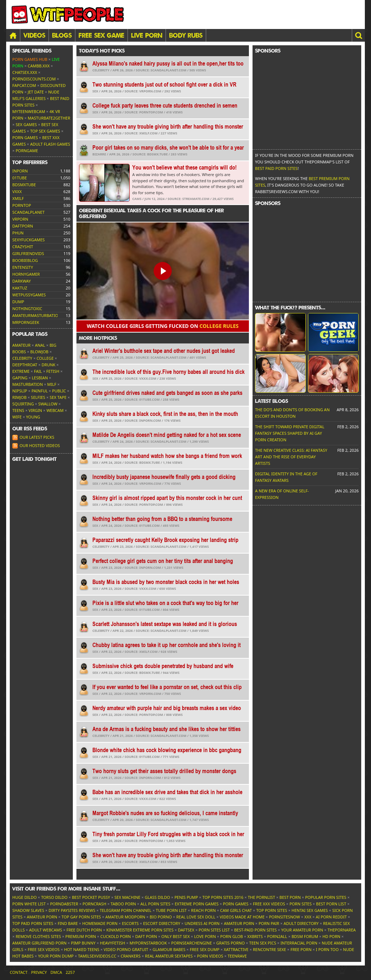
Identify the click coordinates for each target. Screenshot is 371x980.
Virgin (35, 410)
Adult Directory (301, 923)
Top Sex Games (45, 131)
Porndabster (64, 904)
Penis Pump (186, 897)
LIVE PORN (147, 35)
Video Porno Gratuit (126, 949)
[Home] (13, 35)
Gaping (20, 378)
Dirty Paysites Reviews (72, 910)
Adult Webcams (45, 930)
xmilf (18, 198)
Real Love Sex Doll (196, 917)
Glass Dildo (157, 897)
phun (18, 233)
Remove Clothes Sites (38, 936)
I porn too (327, 949)
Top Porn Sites (272, 910)
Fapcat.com (24, 85)
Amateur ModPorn (125, 917)
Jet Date (36, 92)
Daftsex (186, 930)
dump (18, 302)
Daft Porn (146, 936)
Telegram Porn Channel (126, 910)
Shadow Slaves (28, 910)
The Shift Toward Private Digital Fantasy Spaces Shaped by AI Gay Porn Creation (290, 433)
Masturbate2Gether (49, 118)
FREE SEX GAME (101, 35)
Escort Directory (162, 923)
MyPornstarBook (148, 943)
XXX (308, 917)
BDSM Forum (305, 936)
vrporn (20, 219)
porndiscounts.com (34, 79)
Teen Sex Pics (263, 943)
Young (33, 417)
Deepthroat (25, 365)
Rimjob (19, 397)
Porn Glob (232, 936)
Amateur (21, 345)
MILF (52, 384)
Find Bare (68, 923)
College (45, 358)
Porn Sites (301, 904)
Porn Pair (269, 923)
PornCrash (94, 904)
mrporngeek (26, 322)
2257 (70, 972)
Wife (17, 417)
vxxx (17, 191)
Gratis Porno (231, 943)
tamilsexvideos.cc (97, 956)
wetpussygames (29, 295)
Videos (34, 35)
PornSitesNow (284, 917)
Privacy (39, 972)
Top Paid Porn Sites (33, 923)
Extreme (21, 371)
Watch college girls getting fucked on (162, 326)
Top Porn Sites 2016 (223, 897)
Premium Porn (81, 936)
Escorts (130, 923)
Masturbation (28, 384)
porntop (22, 205)
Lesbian (40, 378)
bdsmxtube (24, 185)
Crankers (131, 956)
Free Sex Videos (43, 949)
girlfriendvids (28, 253)
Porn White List (29, 904)
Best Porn (290, 897)
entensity (23, 267)
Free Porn (301, 949)
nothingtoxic (27, 308)
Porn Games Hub (30, 59)
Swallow (48, 404)
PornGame (27, 151)
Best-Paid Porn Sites (255, 930)
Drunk (49, 365)
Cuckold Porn (116, 936)
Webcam (55, 410)
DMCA (56, 972)
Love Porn (205, 936)
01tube (20, 178)
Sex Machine (128, 897)
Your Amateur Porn (302, 930)
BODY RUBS (186, 35)
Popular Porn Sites (326, 897)
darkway (22, 281)
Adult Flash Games (50, 144)
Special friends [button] (32, 51)
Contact (19, 972)
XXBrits (255, 936)
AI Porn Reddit (331, 917)
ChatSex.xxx (25, 72)
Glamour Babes (169, 949)
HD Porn (332, 936)
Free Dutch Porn (84, 930)
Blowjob (39, 352)
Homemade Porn (100, 923)
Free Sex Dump (205, 949)
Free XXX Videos (269, 904)
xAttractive (236, 949)
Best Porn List (331, 904)
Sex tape (58, 397)
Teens (18, 410)
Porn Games (25, 137)
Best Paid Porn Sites (276, 168)
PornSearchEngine (192, 943)
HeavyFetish (113, 943)
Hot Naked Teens (82, 949)
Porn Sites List (214, 930)
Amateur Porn (42, 917)
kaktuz (20, 288)
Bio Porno (161, 917)
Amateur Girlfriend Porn (39, 943)
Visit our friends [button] (66, 889)
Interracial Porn (299, 943)
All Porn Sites (155, 904)
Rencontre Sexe (270, 949)
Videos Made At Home (242, 917)
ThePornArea (342, 930)
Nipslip (20, 391)
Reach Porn (203, 910)
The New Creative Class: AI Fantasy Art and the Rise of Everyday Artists (291, 457)
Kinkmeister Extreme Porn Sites (140, 930)
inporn (20, 171)
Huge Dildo (24, 897)
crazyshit (23, 247)
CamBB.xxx (39, 66)
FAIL (38, 371)
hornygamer (26, 274)
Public (59, 391)
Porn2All (277, 936)
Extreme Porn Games (197, 904)
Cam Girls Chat (236, 910)
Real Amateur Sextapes (169, 956)
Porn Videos (210, 956)
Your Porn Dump (56, 956)
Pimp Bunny (83, 943)
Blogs (62, 35)
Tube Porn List (171, 910)
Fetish (53, 371)
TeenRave (237, 956)
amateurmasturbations (38, 315)
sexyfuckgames (28, 240)
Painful (40, 391)
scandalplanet (28, 212)
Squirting (23, 404)
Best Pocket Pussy (91, 897)
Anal (40, 345)
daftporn (23, 226)
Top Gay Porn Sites (81, 917)
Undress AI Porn (202, 923)
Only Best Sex (175, 936)
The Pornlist (261, 897)
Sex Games (26, 124)
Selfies (38, 397)
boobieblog (25, 260)
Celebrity (22, 358)
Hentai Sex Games (310, 910)
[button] (358, 35)
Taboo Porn (123, 904)
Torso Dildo (54, 897)
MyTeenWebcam (29, 111)
